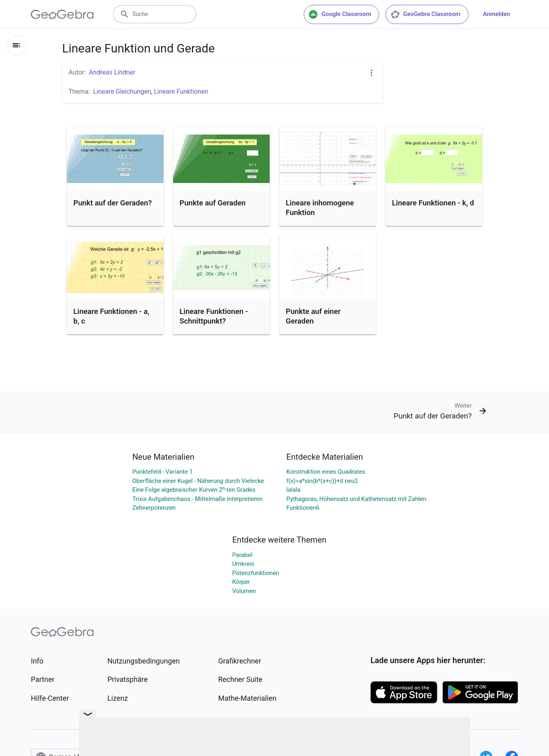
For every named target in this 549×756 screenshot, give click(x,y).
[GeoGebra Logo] (62, 14)
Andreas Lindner (112, 72)
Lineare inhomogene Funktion (320, 208)
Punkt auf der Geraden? (113, 203)
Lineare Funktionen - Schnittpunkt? (214, 316)
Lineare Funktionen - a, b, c (111, 316)
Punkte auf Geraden (213, 203)
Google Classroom (340, 14)
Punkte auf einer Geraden (313, 316)
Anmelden (497, 14)
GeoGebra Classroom (425, 14)
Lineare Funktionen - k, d (433, 203)
